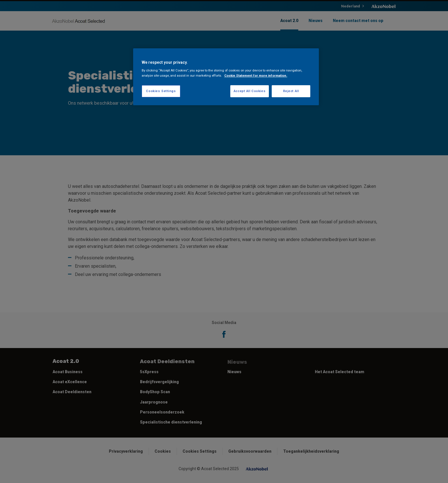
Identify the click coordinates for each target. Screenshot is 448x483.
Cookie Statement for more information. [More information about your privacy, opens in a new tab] (256, 75)
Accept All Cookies (250, 91)
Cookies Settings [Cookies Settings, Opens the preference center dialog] (161, 91)
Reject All (291, 91)
